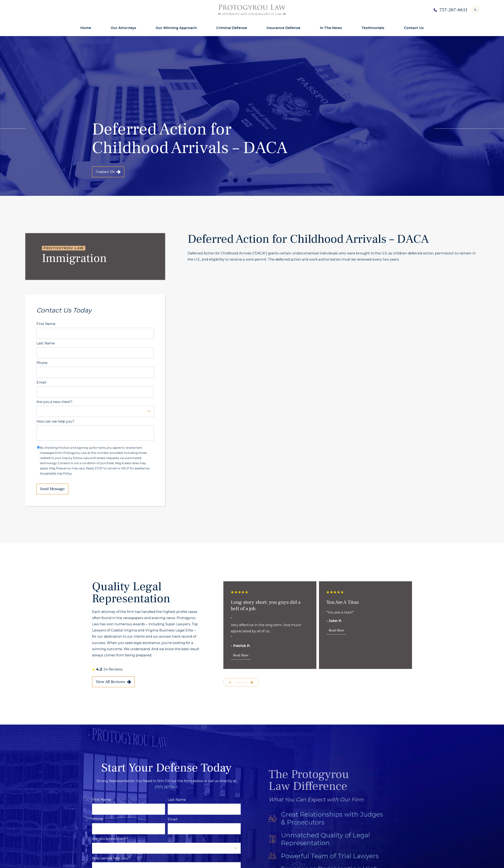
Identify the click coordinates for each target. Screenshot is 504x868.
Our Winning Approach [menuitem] (176, 28)
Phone (42, 363)
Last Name (46, 343)
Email (41, 382)
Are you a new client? (54, 402)
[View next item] (252, 682)
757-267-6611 (453, 10)
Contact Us (108, 172)
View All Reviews (113, 682)
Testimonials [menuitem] (373, 28)
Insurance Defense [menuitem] (283, 28)
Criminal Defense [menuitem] (232, 28)
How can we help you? (55, 421)
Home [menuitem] (86, 28)
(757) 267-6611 (166, 787)
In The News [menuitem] (331, 28)
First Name (46, 324)
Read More (241, 655)
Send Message (52, 489)
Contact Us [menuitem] (414, 28)
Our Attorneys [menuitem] (123, 28)
